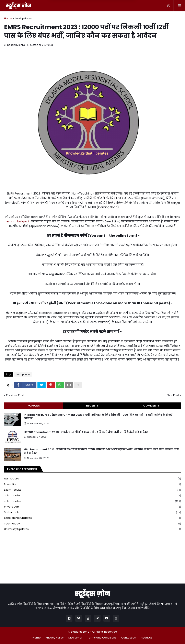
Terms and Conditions (102, 638)
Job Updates (23, 18)
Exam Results (92, 490)
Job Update (92, 496)
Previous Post (15, 395)
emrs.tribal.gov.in (19, 221)
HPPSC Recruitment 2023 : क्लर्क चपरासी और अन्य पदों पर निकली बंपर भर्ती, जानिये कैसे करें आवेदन (86, 432)
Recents (92, 406)
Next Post (173, 395)
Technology (92, 524)
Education (92, 484)
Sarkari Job (92, 513)
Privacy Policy (55, 638)
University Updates (92, 529)
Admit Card (92, 479)
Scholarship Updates (92, 518)
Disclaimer (75, 638)
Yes (114, 8)
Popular (34, 406)
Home (8, 18)
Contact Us (129, 638)
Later (72, 8)
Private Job (92, 507)
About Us (147, 638)
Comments (152, 406)
